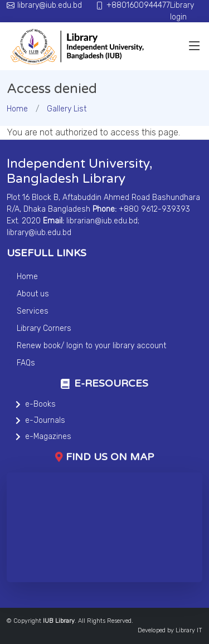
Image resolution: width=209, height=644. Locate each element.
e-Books (40, 404)
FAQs (26, 363)
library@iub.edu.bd (39, 233)
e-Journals (45, 420)
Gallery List (67, 109)
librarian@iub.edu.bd (102, 221)
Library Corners (44, 328)
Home (17, 109)
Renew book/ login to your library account (91, 346)
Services (33, 311)
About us (33, 294)
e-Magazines (48, 436)
